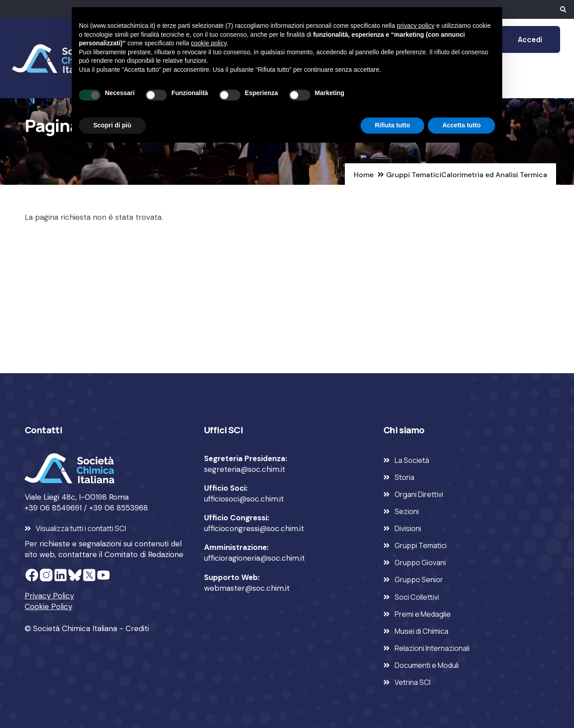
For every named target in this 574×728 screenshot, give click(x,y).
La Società (412, 460)
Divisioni (408, 528)
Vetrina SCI (413, 682)
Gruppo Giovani (420, 562)
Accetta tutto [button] (461, 125)
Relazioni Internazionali (432, 648)
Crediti (137, 628)
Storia (404, 477)
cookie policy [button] (209, 43)
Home (364, 175)
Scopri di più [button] (112, 125)
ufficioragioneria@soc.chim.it (254, 558)
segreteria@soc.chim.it (245, 469)
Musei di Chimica (422, 631)
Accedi (530, 39)
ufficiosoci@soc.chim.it (244, 499)
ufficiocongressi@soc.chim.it (254, 528)
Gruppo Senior (419, 580)
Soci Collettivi (417, 597)
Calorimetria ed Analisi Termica (494, 175)
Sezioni (407, 511)
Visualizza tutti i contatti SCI (81, 528)
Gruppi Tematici (414, 175)
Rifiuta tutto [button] (393, 125)
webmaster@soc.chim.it (247, 588)
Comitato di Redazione (144, 554)
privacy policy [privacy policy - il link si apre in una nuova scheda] (416, 26)
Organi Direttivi (419, 494)
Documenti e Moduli (427, 665)
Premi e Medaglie (423, 614)
